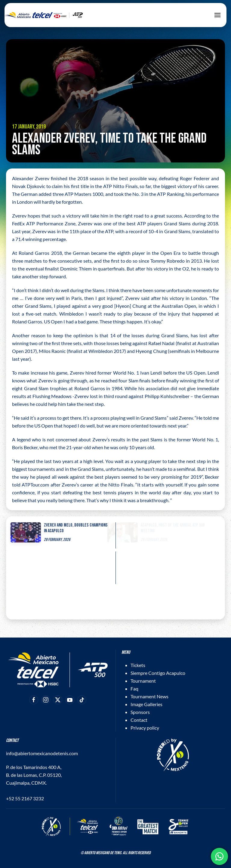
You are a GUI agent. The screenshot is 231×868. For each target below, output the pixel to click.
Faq (134, 689)
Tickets (138, 665)
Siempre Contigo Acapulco (158, 673)
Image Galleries (146, 704)
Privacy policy (145, 728)
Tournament (143, 681)
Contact (139, 720)
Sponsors (140, 712)
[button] (217, 15)
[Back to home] (44, 15)
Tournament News (149, 696)
